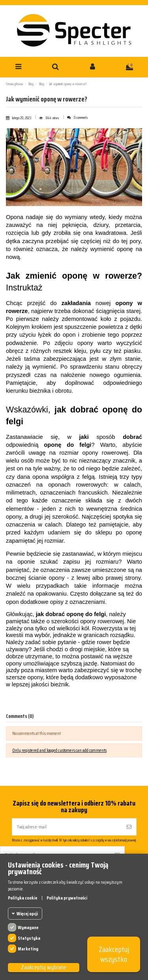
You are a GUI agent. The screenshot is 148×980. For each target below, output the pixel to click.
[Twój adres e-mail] (67, 827)
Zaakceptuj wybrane (44, 968)
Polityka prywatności (67, 898)
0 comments (81, 117)
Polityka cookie (23, 898)
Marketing (28, 949)
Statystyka (29, 938)
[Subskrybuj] (129, 827)
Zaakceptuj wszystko (114, 954)
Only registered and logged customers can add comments (59, 750)
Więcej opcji (27, 913)
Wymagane (28, 927)
